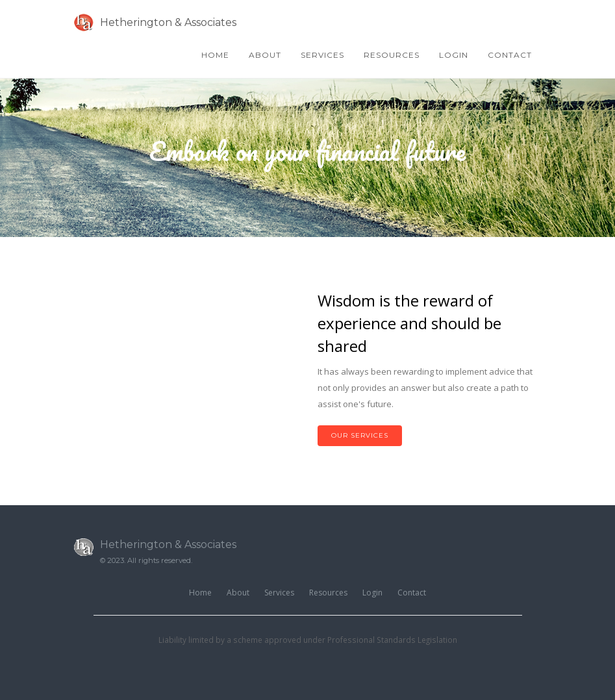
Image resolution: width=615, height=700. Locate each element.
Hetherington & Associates (155, 23)
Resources (392, 55)
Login (454, 55)
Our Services (360, 435)
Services (322, 55)
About (265, 55)
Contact (510, 55)
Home (215, 55)
